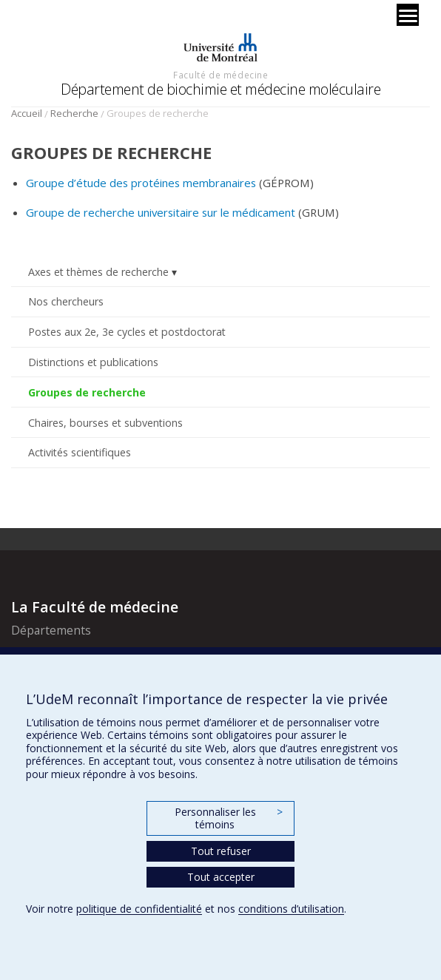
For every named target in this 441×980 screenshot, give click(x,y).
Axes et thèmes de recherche (98, 272)
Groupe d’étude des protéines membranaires (141, 183)
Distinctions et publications (93, 362)
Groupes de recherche (87, 392)
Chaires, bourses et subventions (105, 423)
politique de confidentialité (139, 909)
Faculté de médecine (220, 75)
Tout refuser (221, 851)
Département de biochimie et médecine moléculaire (220, 89)
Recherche (74, 113)
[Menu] (408, 15)
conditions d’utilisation (291, 909)
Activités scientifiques (80, 452)
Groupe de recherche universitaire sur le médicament (162, 212)
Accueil (27, 113)
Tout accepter (221, 877)
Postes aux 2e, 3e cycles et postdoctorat (127, 332)
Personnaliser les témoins (229, 818)
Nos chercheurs (66, 301)
